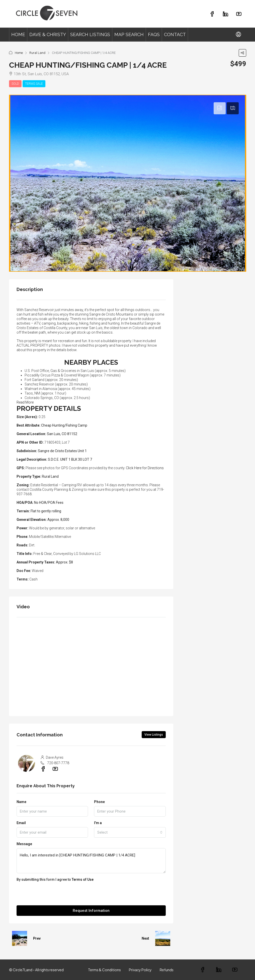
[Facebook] (206, 970)
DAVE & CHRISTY (48, 34)
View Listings (154, 735)
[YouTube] (238, 970)
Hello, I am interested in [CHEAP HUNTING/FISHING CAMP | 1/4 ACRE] (91, 861)
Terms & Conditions (104, 970)
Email (21, 823)
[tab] (220, 108)
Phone (99, 802)
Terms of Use (83, 879)
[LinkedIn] (222, 970)
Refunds (167, 970)
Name (21, 802)
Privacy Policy (140, 970)
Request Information (91, 911)
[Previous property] (20, 938)
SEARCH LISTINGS (90, 34)
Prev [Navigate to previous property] (37, 938)
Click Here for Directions (145, 468)
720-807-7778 (58, 763)
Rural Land (37, 53)
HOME (18, 34)
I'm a (98, 823)
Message (24, 844)
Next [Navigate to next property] (145, 938)
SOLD (15, 84)
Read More (25, 402)
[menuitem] (238, 35)
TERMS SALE (34, 84)
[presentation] (55, 896)
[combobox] (130, 832)
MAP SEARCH (129, 34)
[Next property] (163, 938)
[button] (242, 53)
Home (19, 53)
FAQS (154, 34)
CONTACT (175, 34)
